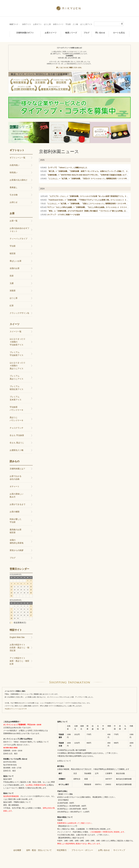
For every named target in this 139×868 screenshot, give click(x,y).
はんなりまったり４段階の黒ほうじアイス (17, 362)
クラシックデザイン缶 (19, 309)
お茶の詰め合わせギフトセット (19, 226)
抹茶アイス (27, 24)
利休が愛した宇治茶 (16, 517)
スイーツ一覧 (16, 327)
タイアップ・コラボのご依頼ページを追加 (64, 211)
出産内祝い (15, 161)
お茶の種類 (15, 508)
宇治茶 (68, 24)
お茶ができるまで (17, 500)
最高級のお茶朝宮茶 (16, 527)
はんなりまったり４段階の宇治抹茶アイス (17, 338)
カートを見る (120, 31)
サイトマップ (119, 846)
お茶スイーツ (46, 31)
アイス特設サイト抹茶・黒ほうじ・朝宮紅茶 (19, 657)
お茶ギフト (37, 24)
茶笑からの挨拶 (17, 546)
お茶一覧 (14, 217)
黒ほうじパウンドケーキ (17, 415)
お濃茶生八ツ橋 (17, 446)
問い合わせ (101, 31)
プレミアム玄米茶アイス (16, 394)
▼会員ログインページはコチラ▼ (16, 705)
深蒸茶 (13, 287)
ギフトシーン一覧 (17, 154)
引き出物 (14, 191)
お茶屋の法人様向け (18, 176)
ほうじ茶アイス (86, 24)
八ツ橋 (75, 24)
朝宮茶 (13, 249)
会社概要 (17, 846)
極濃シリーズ (67, 31)
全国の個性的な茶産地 (17, 537)
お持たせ (14, 198)
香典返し (14, 183)
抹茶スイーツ (58, 24)
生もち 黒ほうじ (17, 439)
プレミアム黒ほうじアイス (17, 373)
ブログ (85, 31)
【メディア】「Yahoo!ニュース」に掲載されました (67, 163)
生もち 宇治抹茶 (17, 431)
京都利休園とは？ (17, 465)
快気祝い (14, 168)
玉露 (12, 279)
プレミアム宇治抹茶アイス (17, 350)
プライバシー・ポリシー (82, 846)
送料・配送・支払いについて (39, 846)
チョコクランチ (17, 424)
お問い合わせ (104, 846)
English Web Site (17, 633)
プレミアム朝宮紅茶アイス (17, 384)
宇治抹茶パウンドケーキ (17, 404)
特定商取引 (62, 846)
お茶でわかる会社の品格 (16, 474)
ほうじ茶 (47, 24)
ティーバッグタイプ (18, 234)
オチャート (15, 482)
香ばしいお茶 (16, 257)
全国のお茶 (15, 264)
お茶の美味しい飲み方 (17, 491)
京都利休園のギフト (22, 31)
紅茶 (12, 302)
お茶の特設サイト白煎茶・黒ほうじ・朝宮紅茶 (19, 644)
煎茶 (12, 272)
